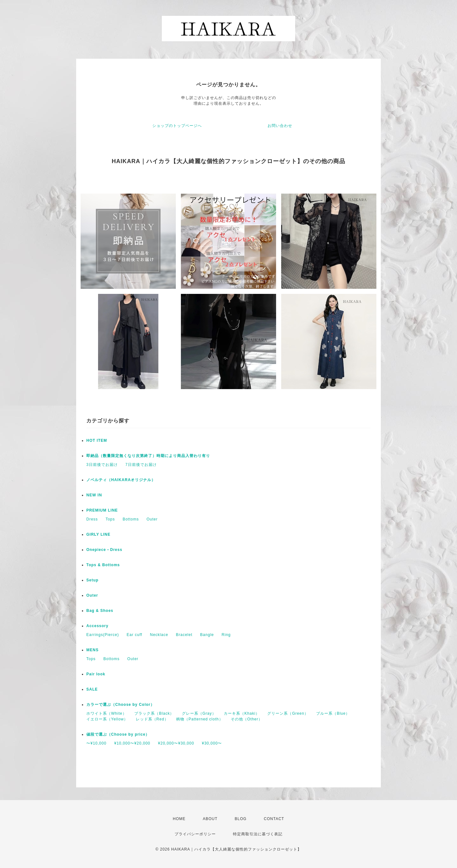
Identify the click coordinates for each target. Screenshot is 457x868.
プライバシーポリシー (195, 834)
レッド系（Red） (152, 719)
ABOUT (210, 819)
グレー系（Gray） (199, 713)
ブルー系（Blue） (333, 713)
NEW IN (94, 495)
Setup (92, 580)
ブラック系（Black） (154, 713)
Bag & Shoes (100, 611)
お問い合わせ (280, 126)
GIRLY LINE (98, 534)
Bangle (207, 635)
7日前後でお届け (141, 465)
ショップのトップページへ (177, 126)
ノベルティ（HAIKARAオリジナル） (121, 480)
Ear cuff (134, 635)
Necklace (159, 635)
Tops (110, 519)
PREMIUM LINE (102, 510)
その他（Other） (247, 719)
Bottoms (131, 519)
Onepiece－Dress (104, 550)
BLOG (241, 819)
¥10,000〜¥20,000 (132, 743)
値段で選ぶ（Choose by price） (118, 734)
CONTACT (274, 819)
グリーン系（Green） (288, 713)
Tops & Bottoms (103, 565)
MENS (93, 650)
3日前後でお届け (102, 465)
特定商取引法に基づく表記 (258, 834)
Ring (226, 635)
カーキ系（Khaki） (242, 713)
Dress (92, 519)
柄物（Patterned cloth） (200, 719)
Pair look (96, 674)
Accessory (97, 626)
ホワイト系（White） (106, 713)
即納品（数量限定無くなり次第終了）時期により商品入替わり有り (148, 456)
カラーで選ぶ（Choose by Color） (120, 705)
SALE (92, 689)
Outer (152, 519)
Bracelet (184, 635)
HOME (179, 819)
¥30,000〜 (212, 743)
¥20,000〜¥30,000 (176, 743)
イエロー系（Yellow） (107, 719)
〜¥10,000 (96, 743)
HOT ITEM (97, 441)
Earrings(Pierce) (103, 635)
